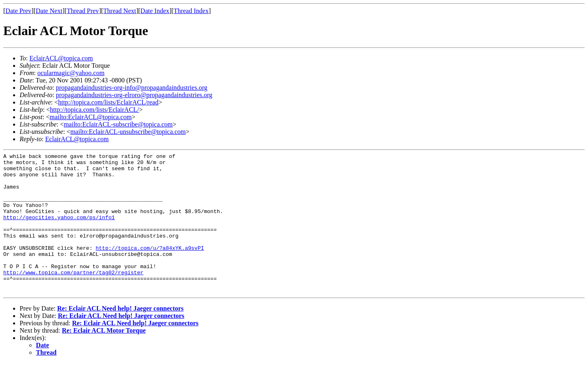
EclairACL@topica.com (61, 58)
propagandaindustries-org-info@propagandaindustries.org (132, 88)
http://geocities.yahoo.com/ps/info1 (59, 231)
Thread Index (191, 11)
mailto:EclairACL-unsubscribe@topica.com (128, 132)
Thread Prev (83, 11)
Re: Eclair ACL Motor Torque (104, 359)
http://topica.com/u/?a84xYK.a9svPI (150, 267)
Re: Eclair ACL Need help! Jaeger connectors (120, 337)
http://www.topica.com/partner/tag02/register (73, 297)
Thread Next (120, 11)
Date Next (49, 11)
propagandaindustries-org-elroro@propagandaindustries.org (134, 95)
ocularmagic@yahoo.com (71, 73)
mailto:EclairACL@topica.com (90, 117)
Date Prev (18, 11)
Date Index (155, 11)
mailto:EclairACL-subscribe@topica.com (118, 124)
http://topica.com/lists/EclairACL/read (108, 102)
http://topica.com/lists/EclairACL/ (94, 110)
